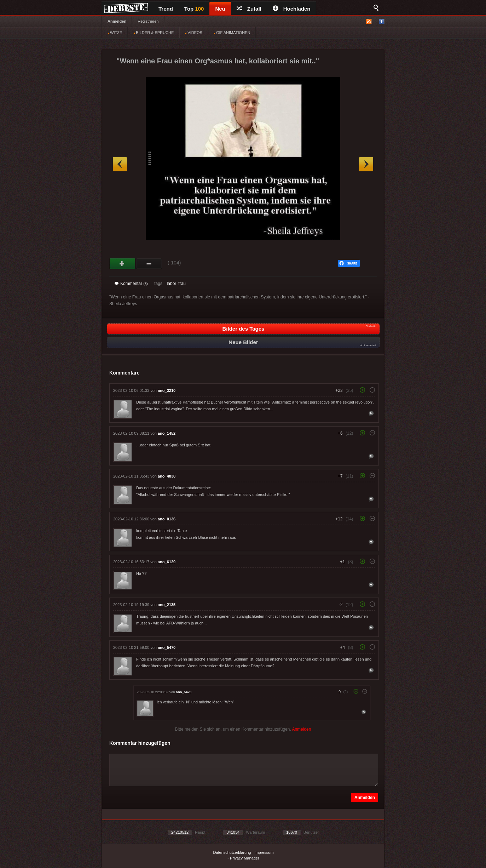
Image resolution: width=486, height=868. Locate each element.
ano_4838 (167, 476)
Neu (220, 9)
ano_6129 (167, 562)
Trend (166, 9)
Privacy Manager (245, 858)
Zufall (249, 9)
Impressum (264, 852)
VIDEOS (194, 33)
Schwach (149, 264)
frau (182, 284)
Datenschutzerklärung (232, 852)
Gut (123, 264)
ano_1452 (167, 433)
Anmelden (117, 21)
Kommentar (131, 284)
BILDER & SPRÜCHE (154, 33)
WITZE (115, 33)
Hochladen (292, 9)
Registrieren (148, 21)
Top (194, 9)
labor (172, 284)
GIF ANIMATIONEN (232, 33)
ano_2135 (167, 605)
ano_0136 (167, 519)
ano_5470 (167, 647)
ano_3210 (167, 390)
